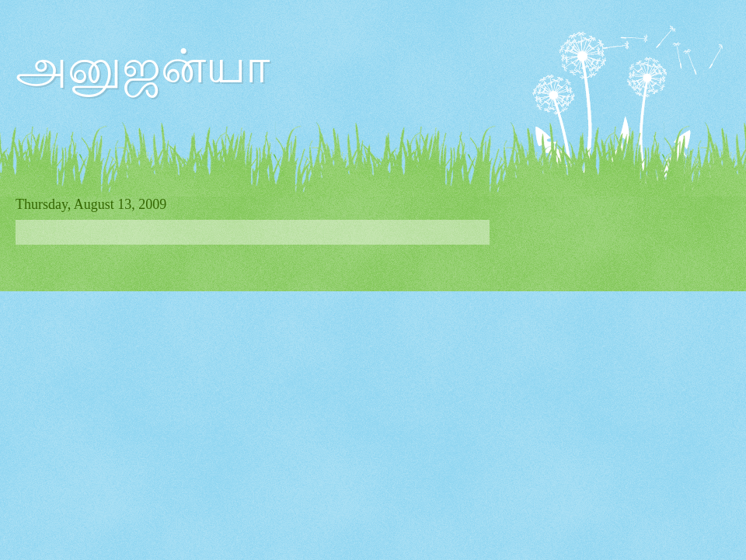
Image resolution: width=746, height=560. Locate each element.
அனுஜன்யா (143, 67)
